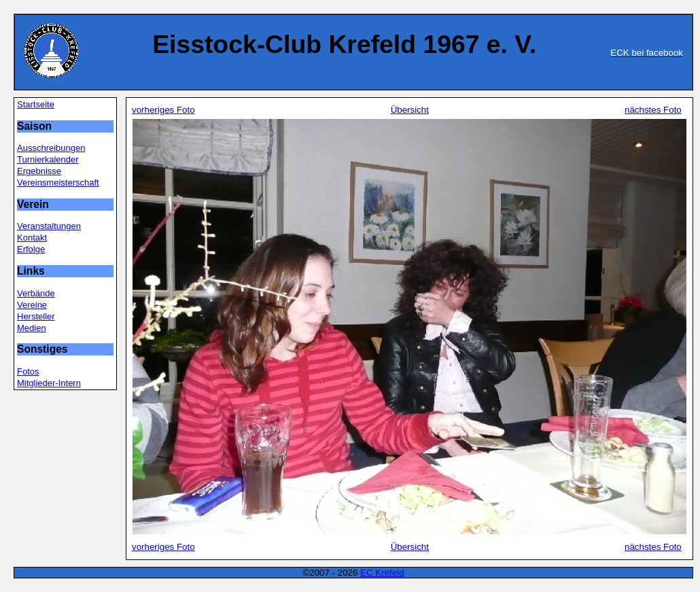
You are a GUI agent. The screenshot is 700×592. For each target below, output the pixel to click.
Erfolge (31, 249)
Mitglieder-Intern (49, 383)
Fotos (28, 371)
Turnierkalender (48, 159)
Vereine (32, 305)
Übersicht (410, 110)
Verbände (36, 293)
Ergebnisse (39, 171)
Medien (32, 328)
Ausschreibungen (51, 148)
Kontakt (32, 238)
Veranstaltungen (49, 226)
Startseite (36, 104)
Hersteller (36, 316)
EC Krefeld (382, 573)
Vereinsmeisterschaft (58, 182)
